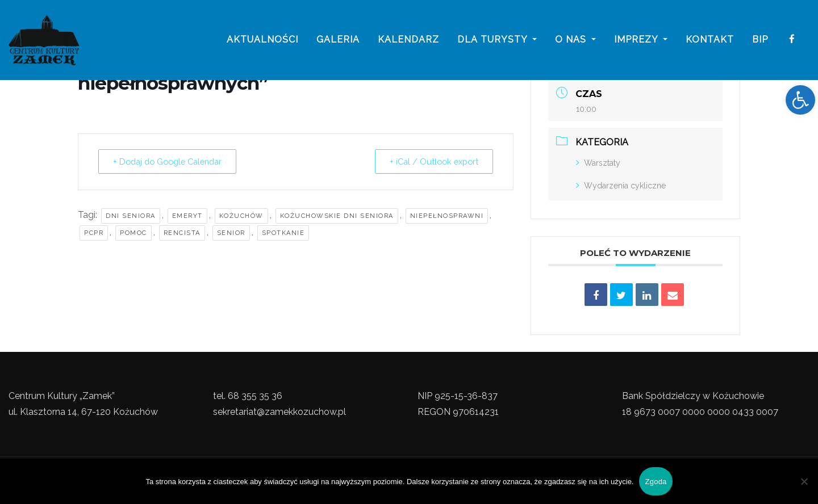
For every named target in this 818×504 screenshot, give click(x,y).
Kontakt (710, 41)
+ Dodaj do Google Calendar (173, 162)
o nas (575, 41)
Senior (231, 233)
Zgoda (656, 482)
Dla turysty (497, 41)
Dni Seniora (131, 216)
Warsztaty (598, 163)
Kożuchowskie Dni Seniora (337, 216)
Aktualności (262, 41)
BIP (760, 41)
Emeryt (187, 216)
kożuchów (241, 216)
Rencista (182, 233)
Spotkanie (283, 233)
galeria (338, 41)
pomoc (133, 233)
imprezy (641, 41)
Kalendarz (408, 41)
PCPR (94, 233)
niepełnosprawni (447, 216)
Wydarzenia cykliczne (621, 186)
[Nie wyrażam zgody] (804, 481)
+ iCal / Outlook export (430, 162)
